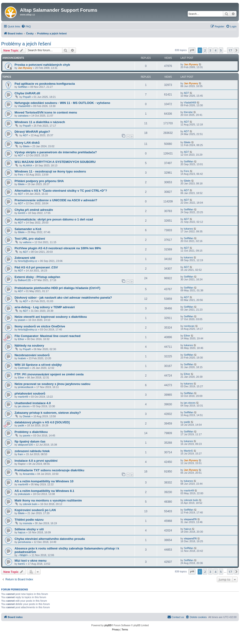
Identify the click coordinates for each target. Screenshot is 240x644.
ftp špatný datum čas (30, 441)
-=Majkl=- (23, 555)
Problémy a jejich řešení (26, 44)
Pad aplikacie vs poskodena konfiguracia (45, 84)
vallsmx (27, 242)
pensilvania (24, 542)
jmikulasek (24, 494)
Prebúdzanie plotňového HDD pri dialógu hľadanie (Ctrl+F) (57, 288)
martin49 (23, 397)
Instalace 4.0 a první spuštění (36, 461)
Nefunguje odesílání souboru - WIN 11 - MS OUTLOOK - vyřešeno (62, 103)
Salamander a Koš (28, 229)
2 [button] (205, 50)
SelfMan (23, 87)
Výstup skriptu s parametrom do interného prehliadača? (56, 152)
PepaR (27, 97)
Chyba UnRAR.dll (27, 93)
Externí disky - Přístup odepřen (37, 277)
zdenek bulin (30, 504)
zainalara (23, 116)
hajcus (22, 532)
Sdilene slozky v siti (29, 529)
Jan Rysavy (25, 68)
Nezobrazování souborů (32, 355)
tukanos (189, 229)
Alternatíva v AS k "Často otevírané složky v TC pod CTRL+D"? (61, 191)
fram (21, 454)
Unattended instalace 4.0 (33, 403)
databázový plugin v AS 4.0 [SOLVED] (42, 422)
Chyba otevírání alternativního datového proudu (50, 539)
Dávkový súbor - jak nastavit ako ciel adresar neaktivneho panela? (63, 298)
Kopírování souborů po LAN (35, 510)
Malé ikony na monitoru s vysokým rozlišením (48, 500)
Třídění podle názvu (29, 520)
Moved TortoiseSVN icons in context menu (46, 112)
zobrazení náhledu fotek (32, 451)
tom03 (22, 213)
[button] (192, 50)
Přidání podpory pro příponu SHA (39, 181)
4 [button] (216, 50)
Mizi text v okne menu (30, 561)
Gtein (26, 146)
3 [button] (210, 50)
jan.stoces (24, 406)
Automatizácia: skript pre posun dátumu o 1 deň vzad (54, 219)
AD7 (186, 93)
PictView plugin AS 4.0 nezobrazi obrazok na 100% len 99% (58, 248)
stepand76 (190, 519)
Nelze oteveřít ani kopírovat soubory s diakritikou (51, 317)
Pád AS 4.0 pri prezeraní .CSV (36, 267)
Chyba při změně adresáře (34, 210)
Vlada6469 (24, 106)
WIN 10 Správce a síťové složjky (38, 365)
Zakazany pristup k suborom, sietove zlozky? (48, 413)
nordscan (189, 326)
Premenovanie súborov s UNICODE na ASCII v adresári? (56, 200)
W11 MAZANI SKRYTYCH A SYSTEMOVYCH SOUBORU (55, 162)
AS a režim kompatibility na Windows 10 (44, 481)
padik (21, 425)
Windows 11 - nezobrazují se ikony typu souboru (50, 171)
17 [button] (230, 50)
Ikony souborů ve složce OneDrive (40, 326)
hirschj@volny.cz (28, 261)
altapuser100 (26, 445)
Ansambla (29, 474)
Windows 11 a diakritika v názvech (40, 122)
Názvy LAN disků (27, 143)
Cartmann (24, 368)
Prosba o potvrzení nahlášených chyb (42, 65)
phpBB (108, 625)
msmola (28, 523)
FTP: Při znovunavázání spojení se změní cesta (49, 374)
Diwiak (27, 416)
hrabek (22, 358)
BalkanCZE (25, 280)
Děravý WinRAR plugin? (32, 132)
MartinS (188, 451)
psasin (22, 320)
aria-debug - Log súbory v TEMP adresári (45, 307)
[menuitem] (26, 26)
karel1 (22, 564)
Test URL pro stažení (30, 239)
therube (188, 112)
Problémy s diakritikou (31, 432)
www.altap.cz (27, 15)
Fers (21, 175)
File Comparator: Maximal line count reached (47, 336)
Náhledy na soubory (29, 346)
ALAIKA (28, 165)
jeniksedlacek (26, 387)
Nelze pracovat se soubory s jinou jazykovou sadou (52, 384)
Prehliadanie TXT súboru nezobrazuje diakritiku (49, 470)
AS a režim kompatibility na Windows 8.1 (44, 491)
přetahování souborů (30, 393)
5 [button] (221, 50)
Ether (21, 339)
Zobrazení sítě (25, 258)
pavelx (27, 435)
